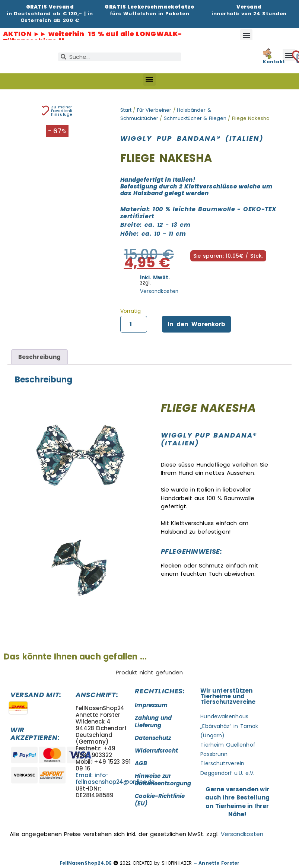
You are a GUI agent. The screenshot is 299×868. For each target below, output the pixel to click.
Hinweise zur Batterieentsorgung (163, 780)
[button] (246, 35)
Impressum (151, 705)
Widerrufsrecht (156, 751)
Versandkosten (159, 291)
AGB (141, 763)
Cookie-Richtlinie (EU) (160, 800)
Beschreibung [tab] (39, 357)
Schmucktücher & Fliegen (195, 118)
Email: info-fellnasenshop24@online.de (115, 778)
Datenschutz (153, 738)
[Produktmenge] (134, 324)
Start (126, 110)
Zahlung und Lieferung (153, 721)
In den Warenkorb (196, 324)
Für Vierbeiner (154, 110)
